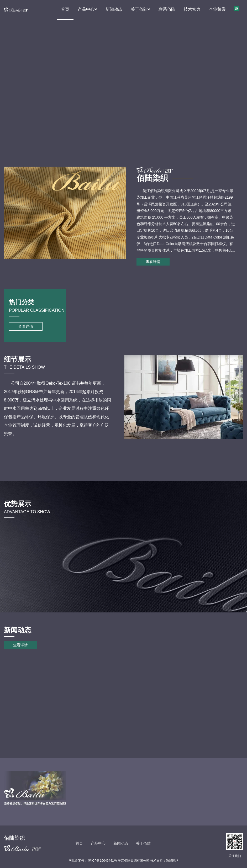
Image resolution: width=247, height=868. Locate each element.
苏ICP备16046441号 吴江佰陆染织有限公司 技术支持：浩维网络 (133, 861)
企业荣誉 (217, 9)
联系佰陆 (167, 9)
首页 (65, 9)
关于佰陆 (140, 9)
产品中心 (87, 9)
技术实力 (192, 9)
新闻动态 (114, 9)
